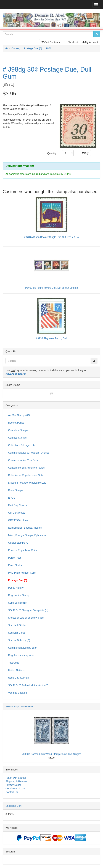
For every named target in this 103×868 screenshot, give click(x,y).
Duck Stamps (16, 490)
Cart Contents (50, 42)
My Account (90, 42)
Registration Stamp (19, 595)
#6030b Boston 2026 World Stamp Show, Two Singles (51, 754)
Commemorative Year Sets (23, 460)
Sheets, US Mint (17, 625)
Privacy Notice (13, 785)
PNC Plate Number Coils (22, 573)
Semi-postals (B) (17, 603)
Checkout (71, 42)
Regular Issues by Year (21, 655)
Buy (85, 153)
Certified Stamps (17, 438)
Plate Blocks (15, 565)
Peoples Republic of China (23, 550)
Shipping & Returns (16, 781)
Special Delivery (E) (19, 640)
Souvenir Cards (17, 633)
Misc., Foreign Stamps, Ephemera (27, 535)
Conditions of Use (15, 789)
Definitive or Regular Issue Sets (26, 475)
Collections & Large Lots (22, 445)
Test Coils (14, 663)
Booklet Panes (16, 423)
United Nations (16, 670)
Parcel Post (15, 558)
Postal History (16, 588)
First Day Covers (17, 505)
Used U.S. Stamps (18, 678)
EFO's (12, 498)
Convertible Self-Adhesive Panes (26, 468)
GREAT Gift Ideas (18, 520)
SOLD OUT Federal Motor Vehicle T (28, 685)
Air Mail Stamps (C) (19, 415)
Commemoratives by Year (22, 648)
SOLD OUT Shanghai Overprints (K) (28, 610)
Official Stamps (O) (19, 543)
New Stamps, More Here (19, 707)
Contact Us (12, 792)
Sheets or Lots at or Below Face (26, 618)
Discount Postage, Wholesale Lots (27, 483)
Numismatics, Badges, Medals (25, 528)
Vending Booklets (18, 693)
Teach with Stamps (16, 778)
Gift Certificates (17, 513)
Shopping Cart (14, 806)
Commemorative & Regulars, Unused (29, 453)
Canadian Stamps (18, 430)
